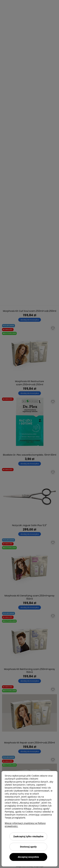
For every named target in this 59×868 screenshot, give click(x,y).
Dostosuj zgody (28, 847)
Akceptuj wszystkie (28, 857)
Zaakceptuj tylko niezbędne (28, 836)
